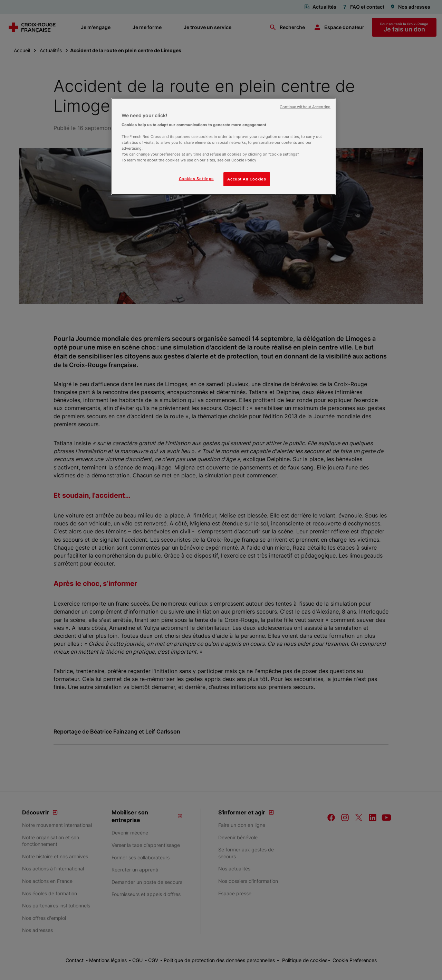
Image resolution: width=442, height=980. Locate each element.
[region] (223, 147)
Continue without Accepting (305, 107)
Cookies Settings (196, 179)
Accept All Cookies (247, 179)
